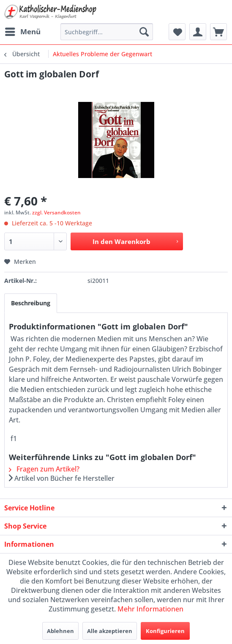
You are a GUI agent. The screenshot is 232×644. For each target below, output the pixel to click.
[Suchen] (144, 32)
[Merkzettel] (177, 32)
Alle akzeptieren (110, 631)
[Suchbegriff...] (107, 32)
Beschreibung (31, 303)
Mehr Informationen (150, 609)
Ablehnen (60, 631)
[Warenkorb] (218, 32)
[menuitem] (22, 32)
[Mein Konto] (198, 32)
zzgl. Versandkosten (56, 212)
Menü (23, 31)
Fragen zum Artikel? (44, 469)
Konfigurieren (165, 631)
